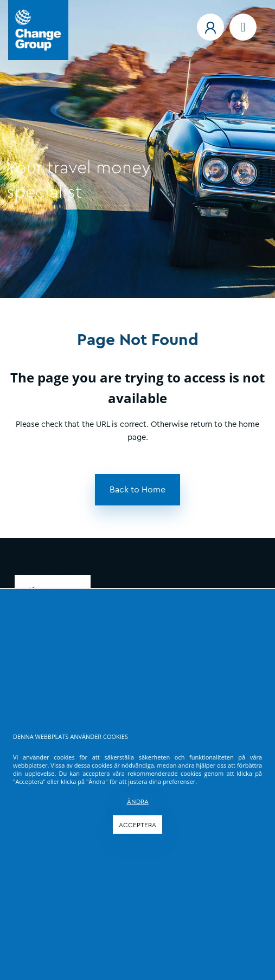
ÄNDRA (138, 802)
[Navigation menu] (243, 27)
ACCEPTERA (137, 825)
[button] (210, 27)
